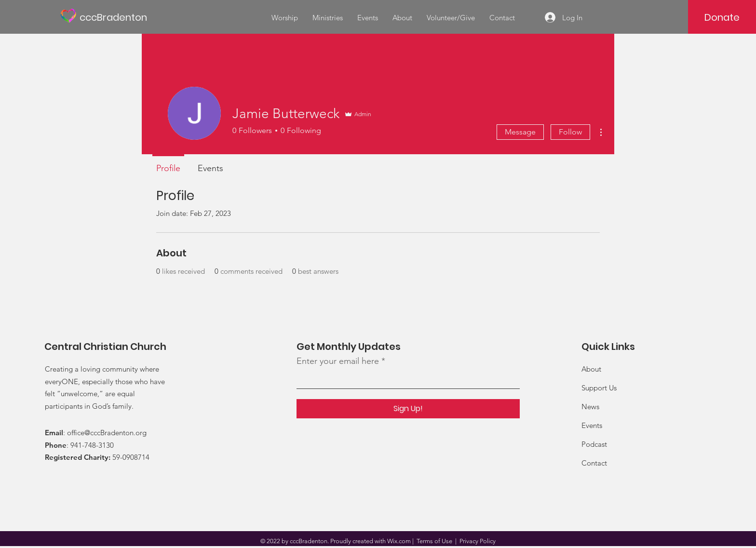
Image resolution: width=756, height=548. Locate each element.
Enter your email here (338, 361)
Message (520, 132)
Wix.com (399, 541)
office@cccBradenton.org (107, 433)
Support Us (599, 388)
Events (592, 425)
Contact (594, 463)
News (590, 407)
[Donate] (722, 17)
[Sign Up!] (408, 409)
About (591, 369)
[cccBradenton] (123, 17)
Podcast (594, 444)
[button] (328, 18)
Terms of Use (434, 541)
